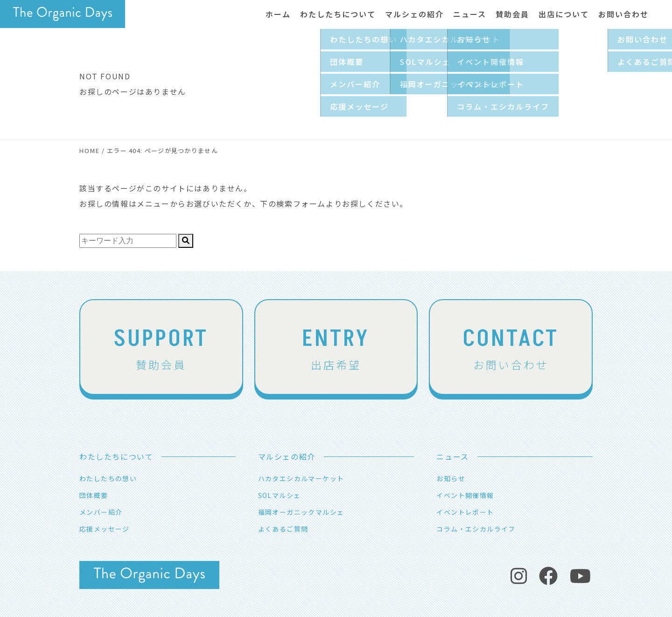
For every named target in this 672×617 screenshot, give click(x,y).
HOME (90, 151)
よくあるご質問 (283, 529)
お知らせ (451, 478)
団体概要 (94, 495)
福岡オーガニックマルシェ (301, 512)
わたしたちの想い (108, 478)
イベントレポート (465, 512)
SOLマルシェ (280, 495)
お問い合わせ (511, 347)
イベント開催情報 (465, 495)
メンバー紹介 (101, 512)
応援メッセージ (105, 529)
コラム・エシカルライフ (476, 529)
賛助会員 (161, 347)
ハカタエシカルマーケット (301, 478)
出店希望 (336, 347)
